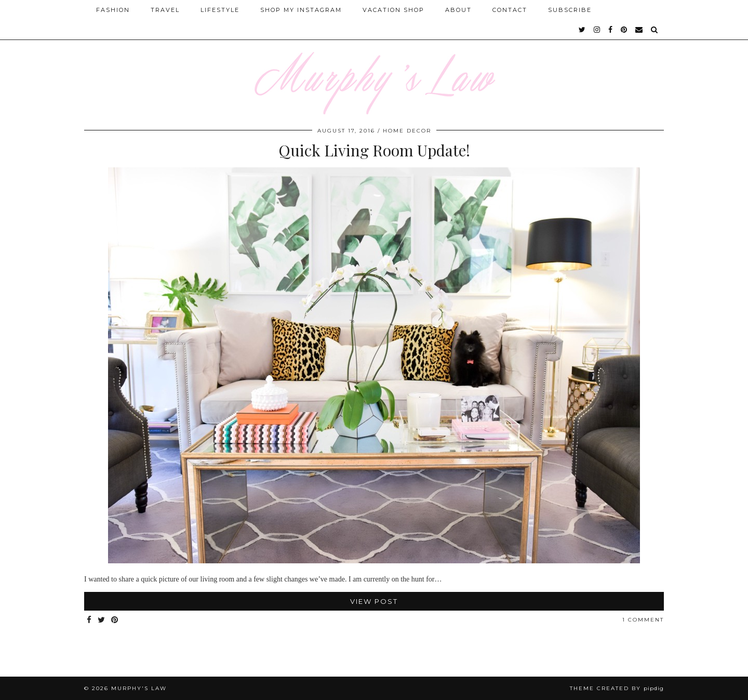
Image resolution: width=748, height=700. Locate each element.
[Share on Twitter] (102, 620)
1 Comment (643, 620)
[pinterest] (624, 30)
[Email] (639, 30)
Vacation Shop (393, 10)
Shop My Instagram (301, 10)
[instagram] (597, 30)
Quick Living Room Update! (374, 150)
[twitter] (583, 30)
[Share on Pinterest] (115, 620)
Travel (165, 10)
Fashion (113, 10)
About (458, 10)
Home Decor (407, 131)
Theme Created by (617, 688)
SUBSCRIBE (570, 10)
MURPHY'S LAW (139, 688)
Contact (510, 10)
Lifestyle (220, 10)
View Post (374, 601)
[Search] (655, 30)
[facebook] (611, 30)
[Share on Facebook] (90, 620)
